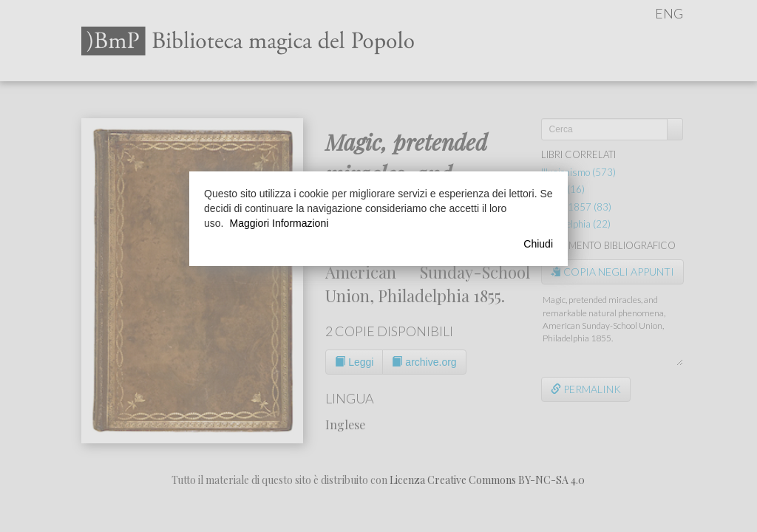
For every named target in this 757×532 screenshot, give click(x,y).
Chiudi (538, 244)
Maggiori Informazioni (279, 223)
